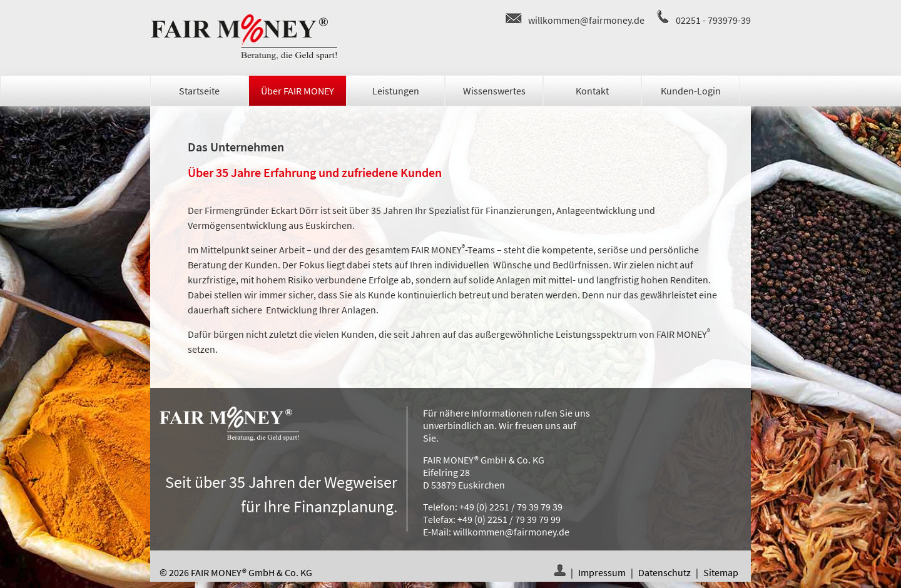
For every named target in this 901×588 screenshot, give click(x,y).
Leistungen (396, 91)
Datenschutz (664, 572)
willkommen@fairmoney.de (586, 20)
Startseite (199, 91)
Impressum (602, 572)
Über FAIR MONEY (298, 91)
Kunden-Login (691, 91)
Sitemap (721, 572)
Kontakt (592, 91)
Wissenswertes (494, 91)
